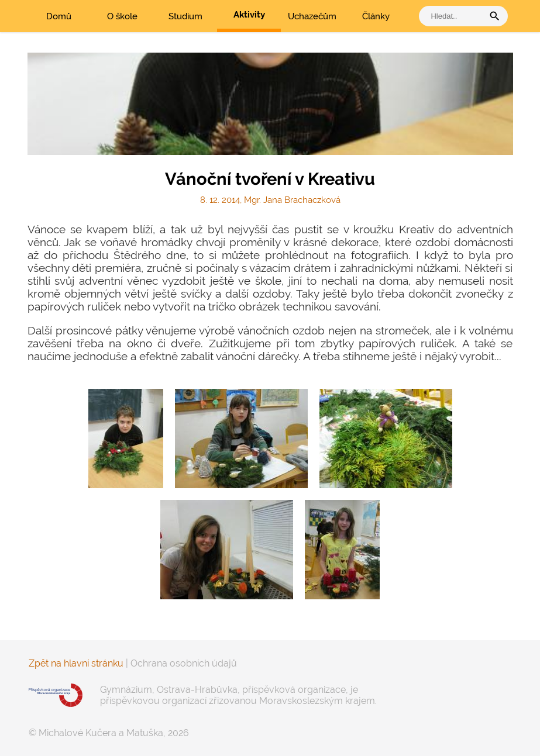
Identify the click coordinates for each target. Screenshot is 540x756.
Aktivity (249, 15)
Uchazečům (312, 16)
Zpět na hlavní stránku (76, 663)
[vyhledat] (454, 16)
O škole (122, 16)
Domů (59, 16)
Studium (185, 16)
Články (376, 16)
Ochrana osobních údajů (184, 663)
